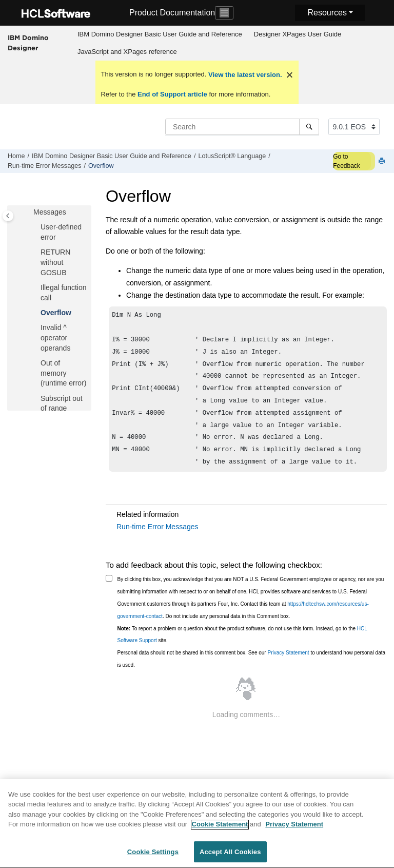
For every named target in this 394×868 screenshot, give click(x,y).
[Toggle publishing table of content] (8, 216)
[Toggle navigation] (224, 13)
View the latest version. (244, 75)
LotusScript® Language (232, 156)
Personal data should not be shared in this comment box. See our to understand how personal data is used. (252, 672)
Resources (327, 13)
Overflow (101, 166)
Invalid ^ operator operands (55, 337)
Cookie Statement (220, 830)
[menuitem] (160, 34)
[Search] (309, 127)
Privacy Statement (288, 666)
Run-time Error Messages (44, 166)
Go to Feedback (347, 161)
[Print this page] (383, 161)
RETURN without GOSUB (55, 262)
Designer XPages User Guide (298, 34)
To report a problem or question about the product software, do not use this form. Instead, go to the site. (242, 648)
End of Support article (172, 94)
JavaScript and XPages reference (127, 52)
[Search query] (242, 127)
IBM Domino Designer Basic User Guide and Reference (160, 34)
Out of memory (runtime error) (63, 373)
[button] (36, 227)
